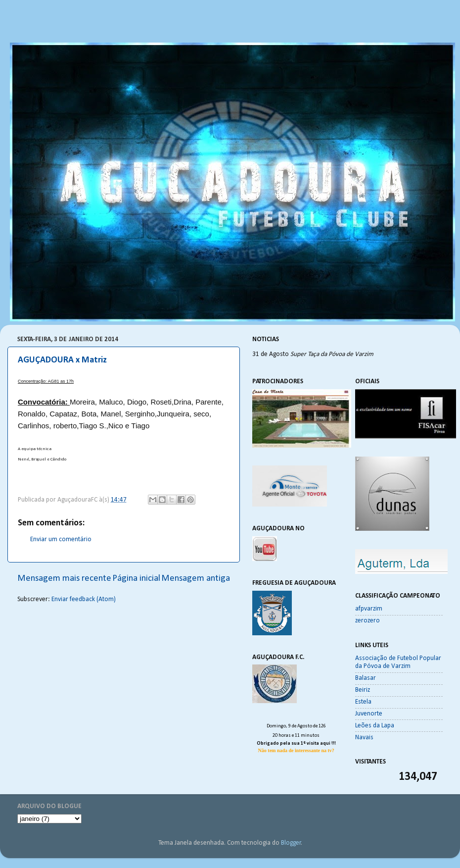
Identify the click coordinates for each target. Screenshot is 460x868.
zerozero (368, 621)
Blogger (291, 843)
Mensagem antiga (196, 579)
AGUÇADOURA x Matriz (62, 360)
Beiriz (363, 690)
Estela (363, 702)
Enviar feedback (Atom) (84, 599)
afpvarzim (369, 609)
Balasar (366, 678)
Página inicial (136, 579)
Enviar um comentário (61, 539)
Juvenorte (369, 714)
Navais (364, 738)
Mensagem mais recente (64, 579)
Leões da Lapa (375, 726)
